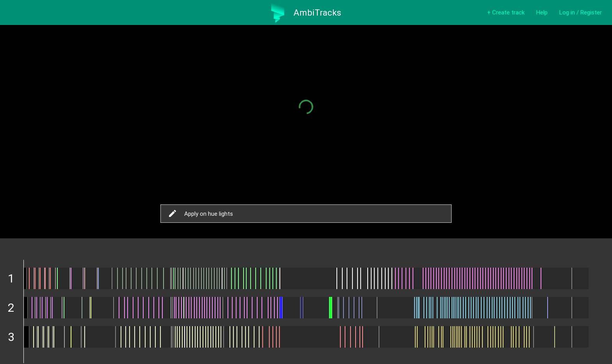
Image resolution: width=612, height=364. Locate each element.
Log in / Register (581, 12)
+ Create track (506, 12)
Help (542, 12)
